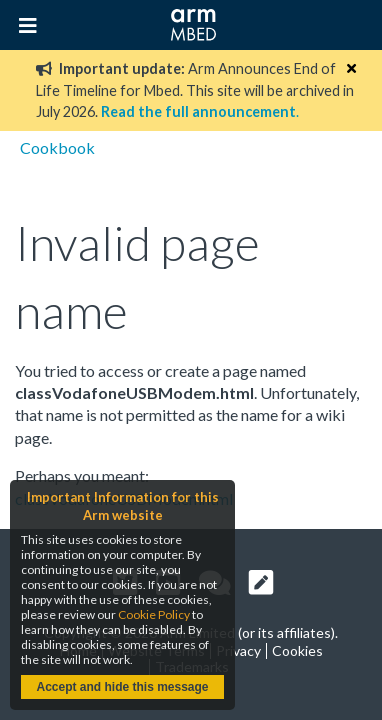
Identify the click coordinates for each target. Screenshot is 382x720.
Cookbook (57, 147)
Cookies (297, 650)
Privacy (238, 650)
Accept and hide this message (122, 687)
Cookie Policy (154, 614)
